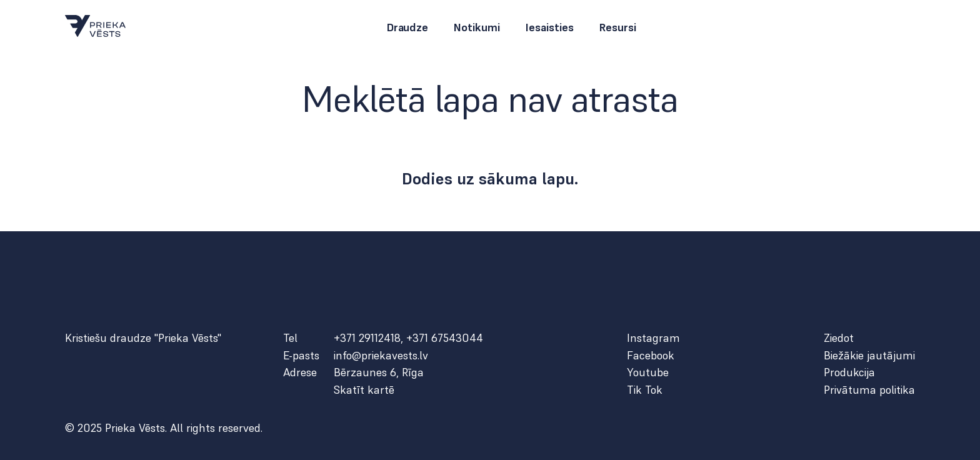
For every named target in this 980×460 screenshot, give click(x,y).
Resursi (617, 27)
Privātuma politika (869, 390)
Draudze (407, 27)
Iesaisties (549, 27)
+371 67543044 (445, 338)
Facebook (651, 356)
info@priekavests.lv (381, 356)
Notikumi (477, 27)
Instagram (653, 338)
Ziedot (839, 338)
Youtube (648, 372)
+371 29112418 (367, 338)
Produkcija (849, 372)
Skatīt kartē (364, 390)
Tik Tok (645, 390)
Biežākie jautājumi (869, 356)
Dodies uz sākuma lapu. (490, 179)
